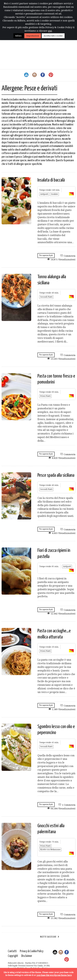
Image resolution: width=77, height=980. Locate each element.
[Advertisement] (38, 46)
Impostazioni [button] (33, 36)
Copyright (13, 956)
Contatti (12, 951)
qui (50, 31)
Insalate (54, 194)
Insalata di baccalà (51, 180)
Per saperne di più (46, 255)
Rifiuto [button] (19, 36)
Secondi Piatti (46, 297)
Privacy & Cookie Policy (32, 951)
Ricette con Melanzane (50, 850)
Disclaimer (27, 956)
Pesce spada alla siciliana (56, 475)
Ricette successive (48, 937)
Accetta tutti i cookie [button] (53, 36)
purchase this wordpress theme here (54, 975)
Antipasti (44, 194)
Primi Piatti (45, 396)
